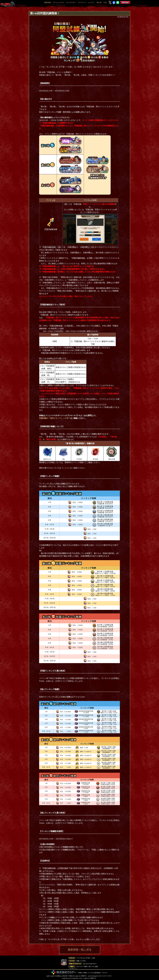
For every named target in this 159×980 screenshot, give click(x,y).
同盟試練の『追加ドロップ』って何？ (55, 418)
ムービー (91, 2)
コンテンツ (82, 2)
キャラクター (71, 2)
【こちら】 (66, 468)
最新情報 (48, 2)
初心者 (99, 2)
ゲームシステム (59, 2)
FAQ (105, 2)
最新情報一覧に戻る (80, 950)
